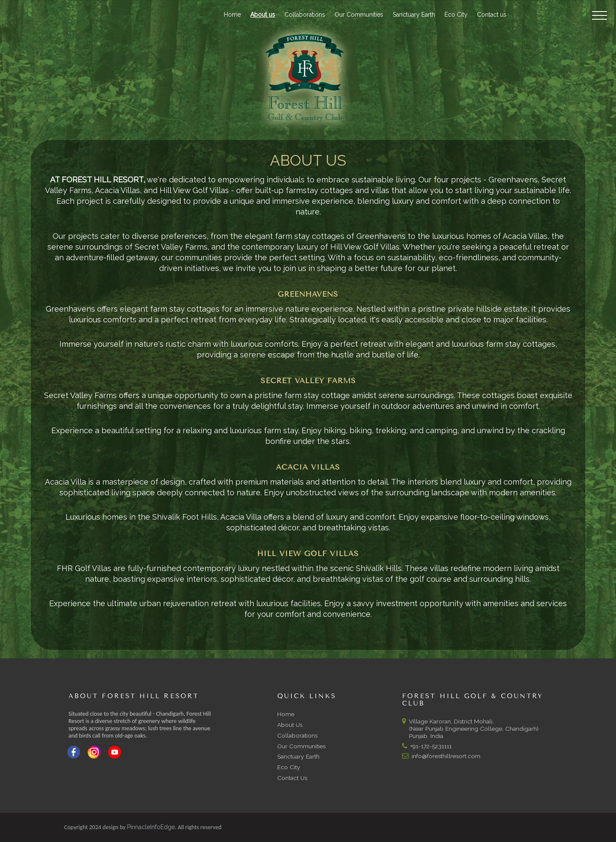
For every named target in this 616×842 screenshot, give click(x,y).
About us (263, 15)
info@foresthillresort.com (446, 756)
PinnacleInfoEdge (151, 827)
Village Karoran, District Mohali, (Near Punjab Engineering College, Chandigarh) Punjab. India (470, 729)
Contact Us (292, 778)
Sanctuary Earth (414, 15)
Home (232, 15)
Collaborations (305, 15)
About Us (290, 725)
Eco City (456, 15)
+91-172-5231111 (431, 746)
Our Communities (359, 15)
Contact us (492, 15)
